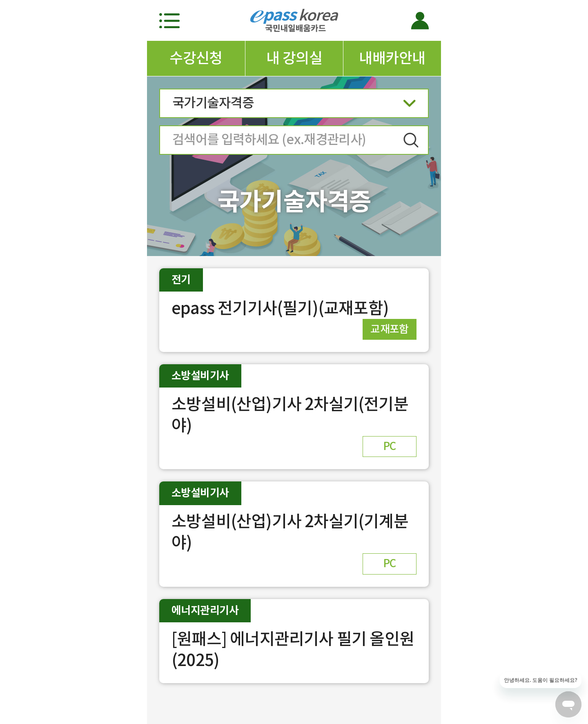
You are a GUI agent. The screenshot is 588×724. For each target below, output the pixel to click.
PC (390, 446)
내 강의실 (294, 58)
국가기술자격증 (294, 106)
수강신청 (196, 58)
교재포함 (390, 329)
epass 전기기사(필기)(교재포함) (280, 308)
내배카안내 (392, 58)
